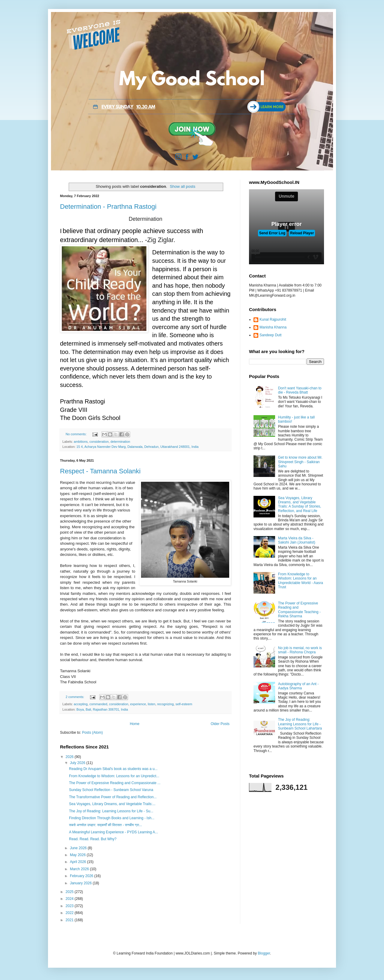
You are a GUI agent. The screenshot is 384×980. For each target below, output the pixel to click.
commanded (98, 704)
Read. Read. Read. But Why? (93, 839)
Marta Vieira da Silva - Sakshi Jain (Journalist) (297, 540)
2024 (70, 899)
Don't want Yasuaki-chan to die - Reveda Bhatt (300, 390)
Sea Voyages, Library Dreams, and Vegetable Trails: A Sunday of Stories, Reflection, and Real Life (300, 504)
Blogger (264, 953)
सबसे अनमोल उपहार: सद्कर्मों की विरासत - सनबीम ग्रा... (105, 825)
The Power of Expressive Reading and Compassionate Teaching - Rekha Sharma (299, 610)
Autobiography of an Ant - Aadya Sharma (298, 686)
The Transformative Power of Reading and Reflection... (113, 797)
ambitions (81, 442)
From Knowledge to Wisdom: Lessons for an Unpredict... (114, 776)
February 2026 (82, 876)
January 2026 (81, 883)
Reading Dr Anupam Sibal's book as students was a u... (113, 769)
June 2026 (79, 848)
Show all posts (183, 186)
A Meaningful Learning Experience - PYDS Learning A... (114, 832)
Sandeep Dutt (270, 335)
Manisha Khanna (273, 327)
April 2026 (78, 862)
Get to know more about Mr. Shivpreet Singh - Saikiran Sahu (300, 462)
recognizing (165, 704)
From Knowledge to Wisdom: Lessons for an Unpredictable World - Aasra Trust (301, 581)
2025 (70, 892)
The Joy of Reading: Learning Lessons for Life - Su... (111, 811)
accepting (81, 704)
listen (152, 704)
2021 (70, 920)
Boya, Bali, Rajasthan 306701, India (102, 709)
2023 (70, 906)
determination (120, 442)
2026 (70, 757)
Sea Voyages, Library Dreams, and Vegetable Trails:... (112, 804)
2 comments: (75, 697)
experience (138, 704)
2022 (70, 913)
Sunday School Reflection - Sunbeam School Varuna (111, 790)
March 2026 (80, 869)
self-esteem (184, 704)
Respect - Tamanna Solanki (100, 471)
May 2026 (78, 855)
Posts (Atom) (92, 733)
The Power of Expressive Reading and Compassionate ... (115, 783)
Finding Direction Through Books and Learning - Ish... (112, 818)
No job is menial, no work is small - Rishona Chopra (300, 650)
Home (135, 724)
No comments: (77, 434)
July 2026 (78, 763)
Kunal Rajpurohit (273, 319)
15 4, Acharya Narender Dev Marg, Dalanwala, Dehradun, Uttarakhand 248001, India (138, 447)
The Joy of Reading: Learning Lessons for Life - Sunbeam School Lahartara (300, 724)
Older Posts (220, 724)
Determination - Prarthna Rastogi (108, 207)
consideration (99, 442)
